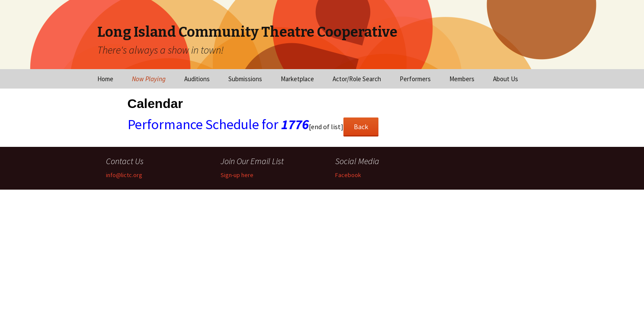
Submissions (245, 79)
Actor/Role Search (357, 79)
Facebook (348, 175)
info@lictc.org (124, 175)
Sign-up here (237, 175)
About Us (506, 79)
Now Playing (149, 79)
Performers (415, 79)
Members (462, 79)
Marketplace (297, 79)
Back (361, 127)
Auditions (197, 79)
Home (105, 79)
